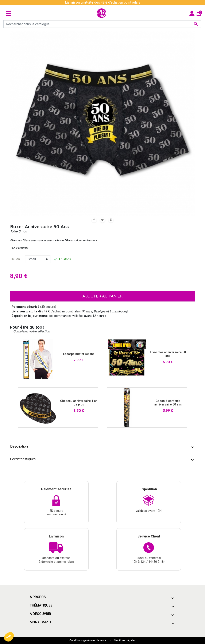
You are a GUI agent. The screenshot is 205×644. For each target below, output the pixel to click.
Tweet (102, 220)
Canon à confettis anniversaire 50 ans (168, 403)
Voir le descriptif (19, 248)
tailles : (16, 259)
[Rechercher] (102, 24)
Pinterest (111, 220)
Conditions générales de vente (88, 640)
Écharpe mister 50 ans (79, 354)
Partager (94, 220)
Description (19, 446)
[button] (9, 637)
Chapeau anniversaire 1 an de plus (79, 403)
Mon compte (41, 622)
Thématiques (41, 605)
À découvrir (40, 614)
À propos (38, 597)
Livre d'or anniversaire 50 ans (168, 354)
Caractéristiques (23, 459)
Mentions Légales (125, 640)
